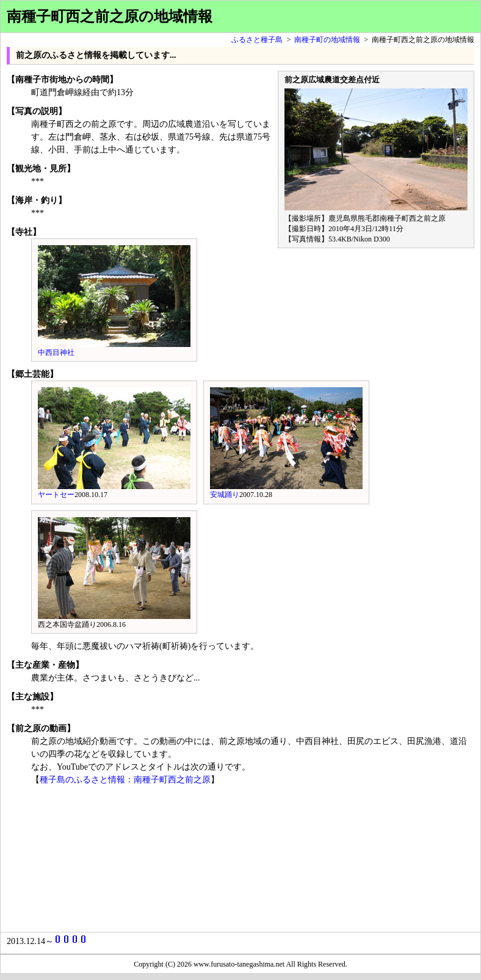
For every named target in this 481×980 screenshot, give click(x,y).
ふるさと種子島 (257, 40)
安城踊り (225, 495)
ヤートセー (56, 495)
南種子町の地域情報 (327, 40)
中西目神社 (56, 352)
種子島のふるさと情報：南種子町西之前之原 (125, 780)
